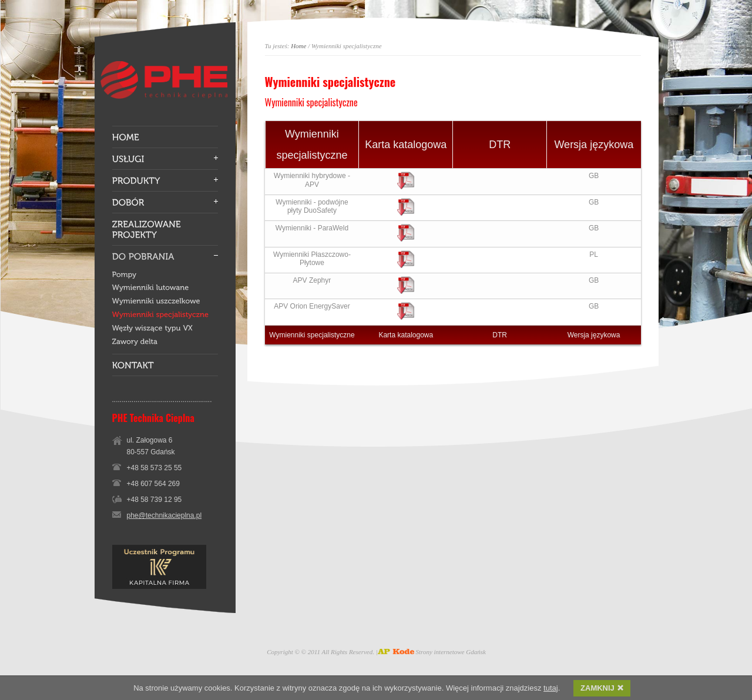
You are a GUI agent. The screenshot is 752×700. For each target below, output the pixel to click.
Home (298, 46)
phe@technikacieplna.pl (164, 515)
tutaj (551, 689)
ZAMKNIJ (602, 689)
